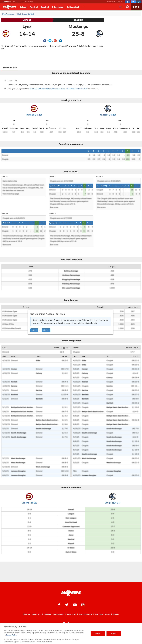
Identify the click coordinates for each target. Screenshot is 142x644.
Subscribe (47, 614)
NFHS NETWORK (27, 2)
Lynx (27, 26)
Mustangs (78, 26)
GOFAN (16, 2)
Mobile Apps (37, 614)
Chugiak (78, 20)
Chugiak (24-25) (108, 115)
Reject (114, 634)
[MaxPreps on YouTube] (75, 605)
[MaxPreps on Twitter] (133, 2)
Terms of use (71, 614)
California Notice (85, 614)
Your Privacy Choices (102, 614)
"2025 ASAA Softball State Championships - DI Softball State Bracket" (59, 89)
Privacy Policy (59, 614)
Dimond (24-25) (34, 115)
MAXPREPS (7, 2)
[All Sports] (83, 7)
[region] (71, 634)
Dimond (27, 20)
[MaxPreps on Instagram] (139, 2)
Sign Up (46, 330)
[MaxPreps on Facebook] (128, 2)
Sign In (34, 330)
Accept (98, 634)
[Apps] (121, 7)
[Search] (128, 7)
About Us (26, 614)
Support (116, 614)
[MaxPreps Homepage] (71, 593)
